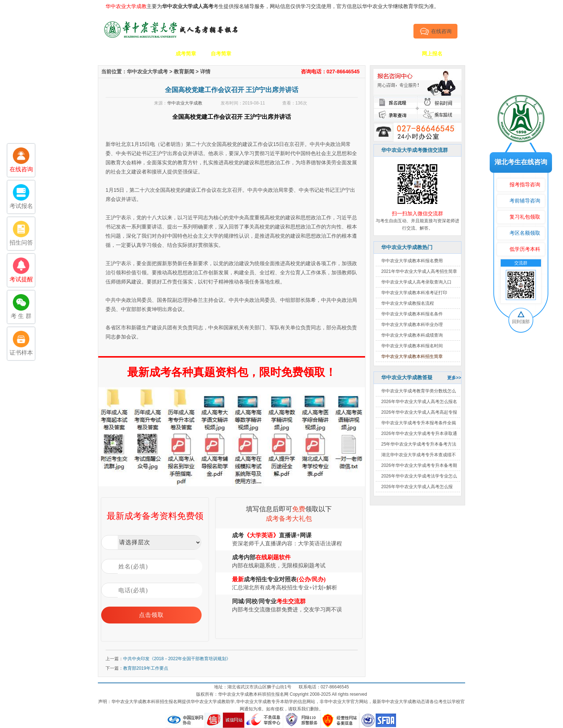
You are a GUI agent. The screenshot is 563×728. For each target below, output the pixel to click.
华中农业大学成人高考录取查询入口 (416, 282)
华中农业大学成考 (147, 72)
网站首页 (115, 54)
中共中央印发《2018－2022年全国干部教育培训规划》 (177, 659)
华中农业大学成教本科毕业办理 (412, 325)
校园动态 (291, 54)
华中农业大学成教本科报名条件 (412, 314)
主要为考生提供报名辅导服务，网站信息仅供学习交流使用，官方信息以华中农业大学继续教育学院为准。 (272, 6)
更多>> (454, 378)
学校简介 (151, 54)
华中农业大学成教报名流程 (408, 303)
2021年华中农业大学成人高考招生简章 (419, 271)
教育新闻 (184, 72)
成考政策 (327, 54)
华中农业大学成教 (185, 103)
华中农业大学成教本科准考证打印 (414, 293)
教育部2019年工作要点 (146, 668)
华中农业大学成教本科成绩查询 (412, 335)
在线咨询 (436, 31)
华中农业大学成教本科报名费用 (412, 261)
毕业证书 (397, 54)
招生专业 (256, 54)
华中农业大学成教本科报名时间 (412, 346)
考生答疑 (362, 54)
